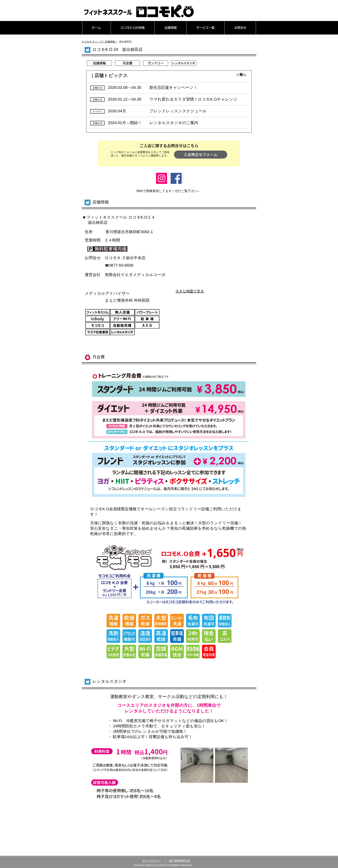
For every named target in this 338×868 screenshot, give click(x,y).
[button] (97, 88)
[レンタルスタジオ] (184, 63)
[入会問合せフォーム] (201, 155)
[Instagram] (162, 178)
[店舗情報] (99, 63)
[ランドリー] (156, 63)
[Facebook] (176, 178)
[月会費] (128, 63)
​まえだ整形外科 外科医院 (127, 300)
